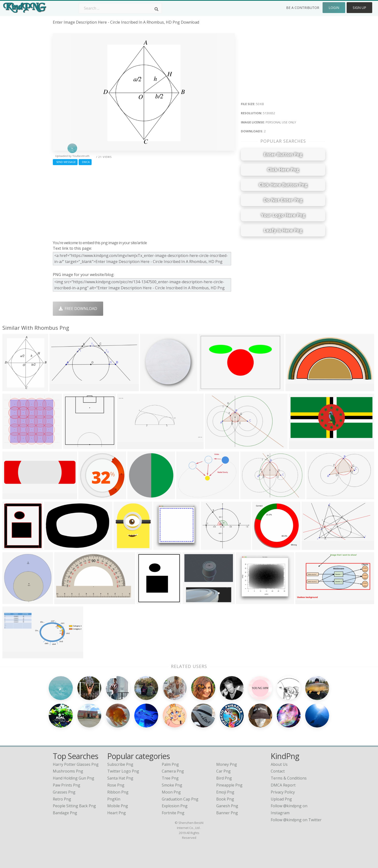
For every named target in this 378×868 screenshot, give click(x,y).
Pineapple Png (229, 785)
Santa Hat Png (120, 778)
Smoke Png (172, 785)
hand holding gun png (74, 778)
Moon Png (171, 792)
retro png (62, 799)
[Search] (156, 9)
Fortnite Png (173, 813)
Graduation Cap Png (180, 799)
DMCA (85, 162)
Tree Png (170, 778)
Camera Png (173, 771)
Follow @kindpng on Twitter (296, 820)
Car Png (223, 771)
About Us (279, 764)
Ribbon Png (118, 792)
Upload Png (281, 799)
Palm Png (170, 764)
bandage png (65, 813)
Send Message (65, 162)
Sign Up (359, 8)
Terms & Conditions (289, 778)
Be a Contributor (303, 8)
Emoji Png (225, 792)
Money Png (227, 764)
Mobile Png (118, 806)
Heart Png (117, 813)
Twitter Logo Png (123, 771)
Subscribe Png (120, 764)
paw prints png (67, 785)
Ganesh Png (227, 806)
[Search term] (120, 8)
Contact (278, 771)
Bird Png (224, 778)
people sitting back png (74, 806)
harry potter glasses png (76, 764)
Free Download (78, 309)
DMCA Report (283, 785)
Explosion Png (175, 806)
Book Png (225, 799)
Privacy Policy (283, 792)
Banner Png (227, 813)
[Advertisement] (144, 202)
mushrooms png (68, 771)
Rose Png (116, 785)
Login (334, 8)
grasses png (64, 792)
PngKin (114, 799)
